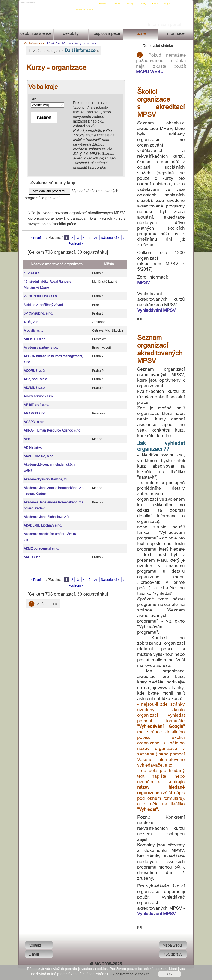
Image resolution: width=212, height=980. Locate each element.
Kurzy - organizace (84, 43)
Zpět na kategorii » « (62, 50)
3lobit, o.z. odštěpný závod (43, 300)
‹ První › (39, 233)
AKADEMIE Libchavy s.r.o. (42, 521)
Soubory (104, 4)
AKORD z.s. (32, 552)
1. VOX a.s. (32, 268)
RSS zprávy (173, 965)
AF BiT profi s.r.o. (36, 400)
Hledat (156, 4)
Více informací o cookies (131, 974)
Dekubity (70, 33)
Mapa (168, 4)
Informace (176, 33)
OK (170, 974)
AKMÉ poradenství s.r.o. (41, 544)
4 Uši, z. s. (31, 317)
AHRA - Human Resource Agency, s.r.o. (52, 426)
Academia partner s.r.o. (40, 343)
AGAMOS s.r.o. (34, 409)
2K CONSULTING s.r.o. (40, 291)
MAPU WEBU (154, 72)
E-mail (33, 965)
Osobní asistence (35, 33)
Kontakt (117, 4)
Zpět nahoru (42, 599)
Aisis (27, 434)
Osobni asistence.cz (36, 4)
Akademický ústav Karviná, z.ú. (46, 475)
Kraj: (46, 102)
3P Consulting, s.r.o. (38, 309)
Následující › (112, 233)
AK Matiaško (32, 443)
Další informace (63, 43)
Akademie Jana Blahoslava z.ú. (46, 512)
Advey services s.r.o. (38, 392)
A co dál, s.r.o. (34, 326)
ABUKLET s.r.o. (35, 334)
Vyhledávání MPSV (161, 310)
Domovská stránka (85, 4)
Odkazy (131, 4)
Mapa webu (173, 956)
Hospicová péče (106, 33)
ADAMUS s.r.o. (34, 383)
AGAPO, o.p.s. (34, 417)
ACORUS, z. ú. (34, 366)
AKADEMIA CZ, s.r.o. (39, 451)
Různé (141, 33)
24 (97, 233)
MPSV (148, 282)
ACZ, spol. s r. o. (35, 375)
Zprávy (144, 4)
